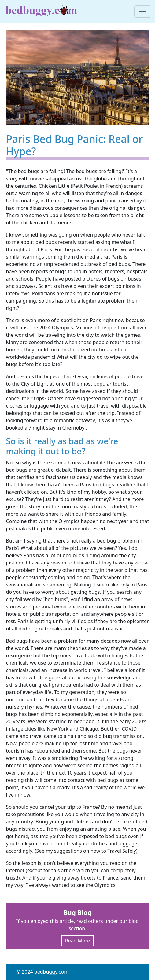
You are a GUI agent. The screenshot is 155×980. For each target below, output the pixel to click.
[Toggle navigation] (143, 12)
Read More (77, 941)
